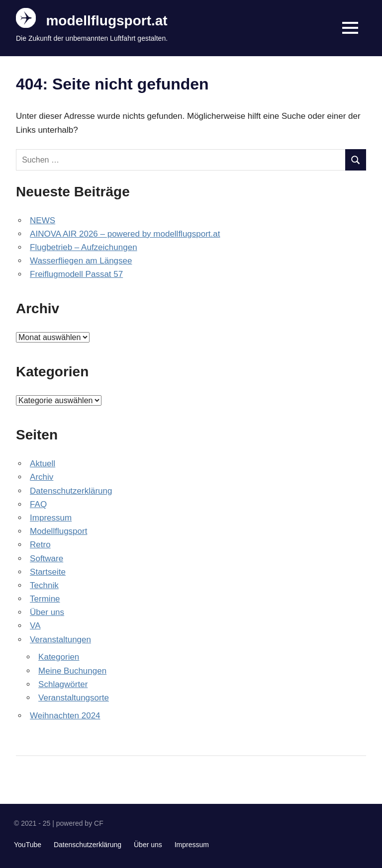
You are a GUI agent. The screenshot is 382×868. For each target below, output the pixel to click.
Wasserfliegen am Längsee (81, 261)
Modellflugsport (58, 531)
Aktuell (43, 464)
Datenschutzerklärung (71, 491)
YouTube (28, 845)
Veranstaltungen (60, 640)
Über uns (47, 612)
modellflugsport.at (106, 21)
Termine (45, 599)
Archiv (42, 477)
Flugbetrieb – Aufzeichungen (84, 247)
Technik (44, 585)
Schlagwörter (63, 684)
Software (47, 559)
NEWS (43, 220)
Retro (40, 545)
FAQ (38, 504)
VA (35, 626)
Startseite (48, 572)
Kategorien (59, 657)
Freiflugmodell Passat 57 (76, 274)
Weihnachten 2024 (65, 716)
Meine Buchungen (72, 671)
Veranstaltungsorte (74, 698)
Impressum (51, 518)
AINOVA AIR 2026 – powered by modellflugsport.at (125, 234)
